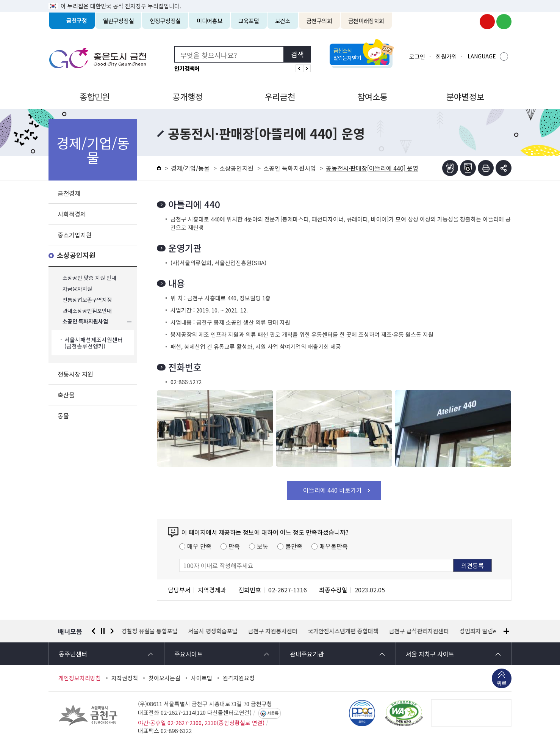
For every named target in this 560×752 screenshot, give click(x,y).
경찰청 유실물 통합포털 (150, 631)
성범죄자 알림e (478, 631)
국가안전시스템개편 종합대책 (343, 631)
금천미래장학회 (366, 21)
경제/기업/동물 (190, 168)
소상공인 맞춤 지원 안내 (89, 278)
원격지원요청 (239, 678)
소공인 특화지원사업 (85, 322)
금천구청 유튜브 (487, 22)
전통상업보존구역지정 (87, 300)
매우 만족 (199, 546)
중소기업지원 (75, 235)
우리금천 (280, 96)
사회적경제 (72, 214)
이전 (93, 631)
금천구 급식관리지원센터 (419, 631)
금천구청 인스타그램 (471, 22)
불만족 (294, 546)
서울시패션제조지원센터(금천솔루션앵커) (94, 343)
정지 (103, 631)
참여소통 (372, 96)
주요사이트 (188, 654)
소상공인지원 (76, 255)
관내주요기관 (307, 654)
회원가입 (446, 56)
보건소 (283, 21)
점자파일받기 (468, 168)
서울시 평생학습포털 (213, 631)
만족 (234, 546)
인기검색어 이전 (299, 68)
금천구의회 (319, 21)
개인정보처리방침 (80, 678)
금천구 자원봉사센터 (273, 631)
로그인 (417, 56)
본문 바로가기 (280, 0)
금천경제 (69, 193)
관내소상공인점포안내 (87, 311)
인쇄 (486, 168)
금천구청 (77, 21)
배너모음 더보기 (506, 631)
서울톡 (273, 713)
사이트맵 (202, 678)
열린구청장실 (119, 21)
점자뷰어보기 (450, 168)
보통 (263, 546)
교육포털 (249, 21)
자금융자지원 (77, 289)
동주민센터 (73, 654)
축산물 (66, 395)
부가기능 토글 (504, 168)
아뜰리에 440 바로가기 (332, 490)
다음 (112, 631)
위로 (502, 684)
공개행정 (188, 96)
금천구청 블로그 (504, 22)
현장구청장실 (165, 21)
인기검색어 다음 (307, 68)
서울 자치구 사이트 (430, 654)
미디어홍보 (210, 21)
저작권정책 (125, 678)
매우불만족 (334, 546)
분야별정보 (465, 96)
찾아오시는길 (164, 678)
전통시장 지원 (75, 374)
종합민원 (95, 96)
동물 (63, 416)
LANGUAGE (482, 56)
